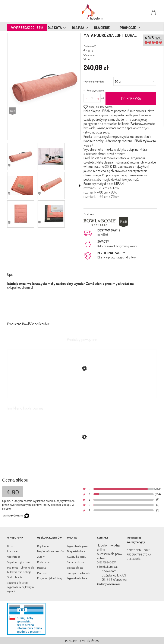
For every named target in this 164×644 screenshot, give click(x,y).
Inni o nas (12, 551)
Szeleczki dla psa (76, 562)
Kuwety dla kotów (77, 557)
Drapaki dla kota (76, 551)
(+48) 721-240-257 (106, 562)
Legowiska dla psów (77, 546)
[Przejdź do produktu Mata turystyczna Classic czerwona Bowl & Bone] (82, 457)
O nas (10, 546)
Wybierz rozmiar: (94, 81)
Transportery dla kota (79, 573)
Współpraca (14, 557)
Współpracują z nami (19, 562)
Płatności (42, 573)
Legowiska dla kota (77, 578)
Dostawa (42, 567)
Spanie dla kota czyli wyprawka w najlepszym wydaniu (20, 587)
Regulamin (43, 546)
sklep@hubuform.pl (20, 287)
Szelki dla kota (15, 577)
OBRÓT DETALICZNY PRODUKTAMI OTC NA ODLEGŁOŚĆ (139, 554)
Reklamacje (43, 562)
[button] (80, 186)
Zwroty (41, 557)
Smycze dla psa (75, 567)
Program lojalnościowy (50, 578)
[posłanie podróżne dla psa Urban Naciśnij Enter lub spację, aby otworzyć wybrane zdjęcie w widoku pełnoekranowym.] (44, 87)
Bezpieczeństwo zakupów (51, 551)
